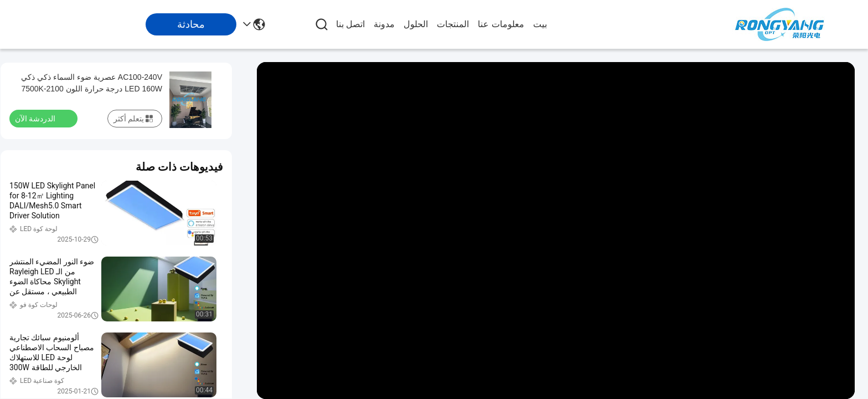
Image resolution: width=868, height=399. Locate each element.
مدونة (384, 24)
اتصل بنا (350, 24)
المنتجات (453, 24)
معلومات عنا (501, 24)
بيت (540, 24)
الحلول (416, 24)
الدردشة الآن (42, 118)
